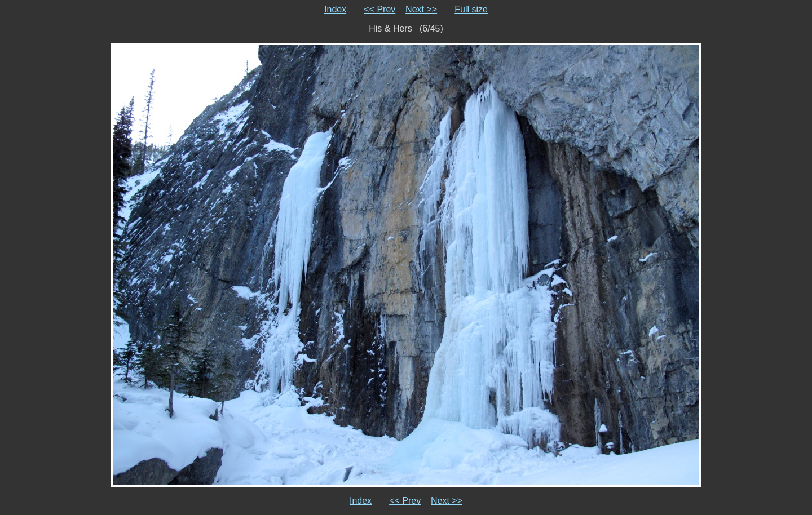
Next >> (421, 9)
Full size (471, 9)
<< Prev (379, 9)
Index (335, 9)
